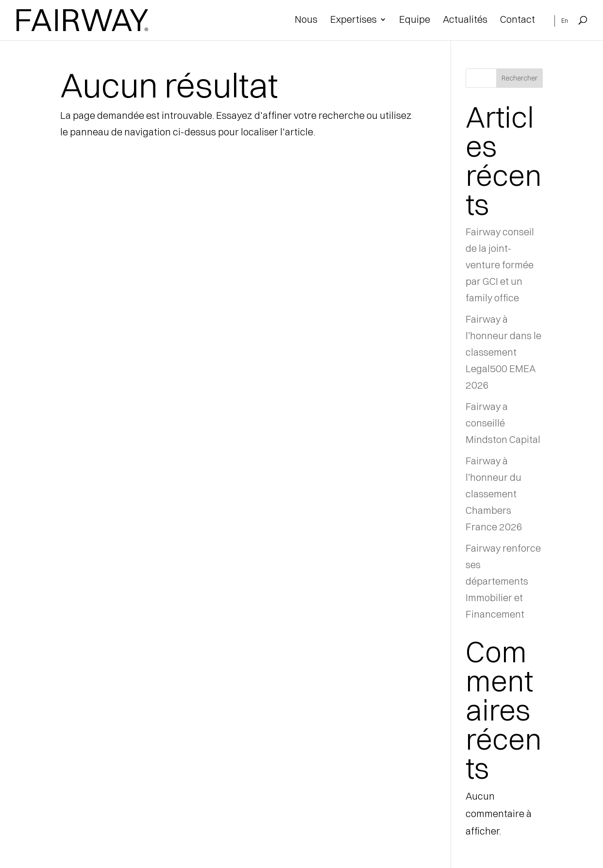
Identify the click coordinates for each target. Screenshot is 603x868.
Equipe (415, 21)
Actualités (465, 21)
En (565, 21)
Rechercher (519, 78)
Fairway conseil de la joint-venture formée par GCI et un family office (500, 265)
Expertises (353, 21)
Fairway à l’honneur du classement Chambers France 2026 (494, 494)
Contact (518, 21)
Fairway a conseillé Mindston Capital (503, 423)
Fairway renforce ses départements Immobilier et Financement (503, 581)
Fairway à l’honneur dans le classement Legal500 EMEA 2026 (503, 352)
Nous (306, 21)
